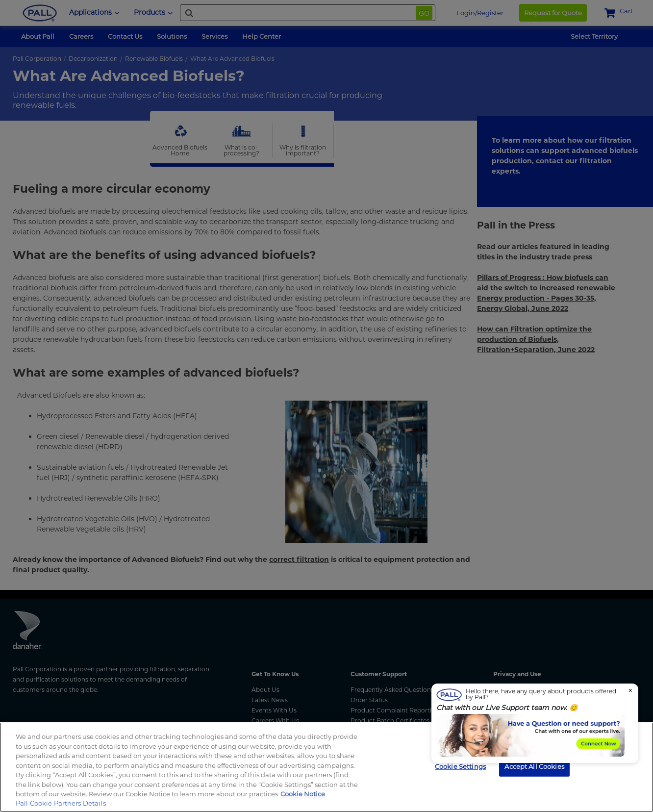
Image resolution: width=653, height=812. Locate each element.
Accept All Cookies (534, 766)
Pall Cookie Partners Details (61, 803)
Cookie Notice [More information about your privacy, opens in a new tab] (303, 794)
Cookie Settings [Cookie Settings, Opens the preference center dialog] (460, 766)
